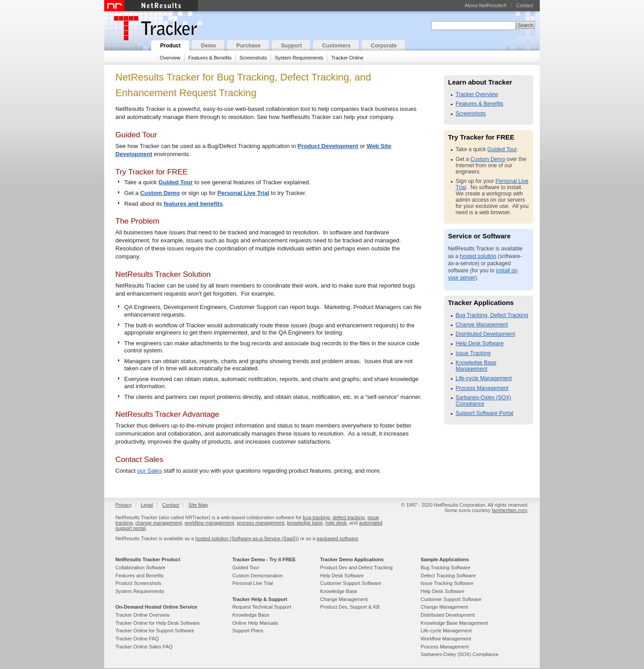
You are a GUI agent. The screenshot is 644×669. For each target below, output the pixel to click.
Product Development (328, 146)
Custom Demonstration (257, 576)
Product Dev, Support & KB (350, 607)
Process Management (482, 388)
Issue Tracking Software (447, 583)
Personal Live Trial (243, 193)
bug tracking (316, 517)
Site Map (198, 505)
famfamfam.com (510, 510)
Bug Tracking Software (445, 567)
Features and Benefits (140, 576)
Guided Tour (176, 182)
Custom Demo (160, 193)
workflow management (210, 523)
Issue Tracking (473, 353)
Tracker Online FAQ (137, 639)
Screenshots (253, 58)
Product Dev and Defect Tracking (356, 567)
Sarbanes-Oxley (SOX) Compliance (483, 401)
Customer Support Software (351, 583)
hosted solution (478, 256)
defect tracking (349, 517)
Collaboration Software (140, 567)
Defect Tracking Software (448, 576)
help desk (336, 523)
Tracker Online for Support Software (155, 631)
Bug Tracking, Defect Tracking (492, 315)
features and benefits (193, 204)
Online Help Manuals (255, 623)
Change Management (482, 325)
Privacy (123, 505)
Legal (147, 505)
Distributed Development (485, 334)
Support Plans (248, 631)
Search (525, 25)
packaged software (337, 538)
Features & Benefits (210, 58)
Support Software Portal (485, 413)
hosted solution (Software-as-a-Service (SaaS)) (247, 538)
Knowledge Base (251, 615)
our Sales (150, 471)
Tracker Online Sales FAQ (144, 647)
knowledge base (305, 523)
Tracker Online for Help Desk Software (158, 623)
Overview (170, 58)
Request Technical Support (262, 607)
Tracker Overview (477, 94)
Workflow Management (446, 639)
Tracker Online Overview (142, 615)
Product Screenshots (138, 583)
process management (260, 523)
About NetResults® (486, 5)
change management (159, 523)
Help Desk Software (480, 343)
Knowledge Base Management (476, 366)
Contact (525, 5)
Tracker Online (347, 58)
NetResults (151, 6)
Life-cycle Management (484, 378)
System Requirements (299, 58)
